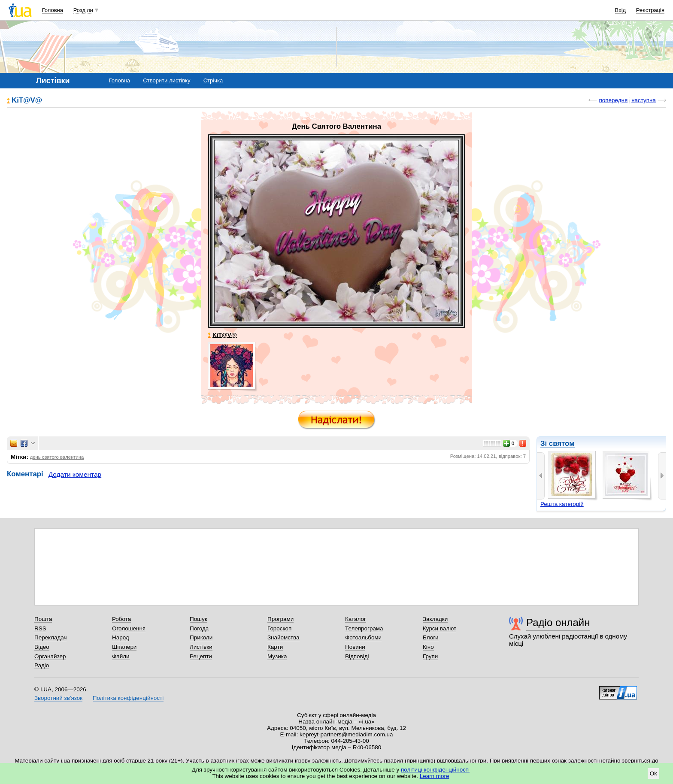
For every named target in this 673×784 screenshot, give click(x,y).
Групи (430, 656)
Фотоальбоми (363, 637)
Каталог (356, 619)
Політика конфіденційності (128, 698)
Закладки (435, 619)
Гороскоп (279, 628)
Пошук (199, 619)
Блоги (431, 637)
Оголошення (129, 628)
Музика (277, 656)
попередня (613, 100)
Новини (355, 647)
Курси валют (440, 628)
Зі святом (558, 443)
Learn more (435, 776)
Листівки (201, 647)
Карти (275, 647)
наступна (644, 100)
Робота (121, 619)
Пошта (43, 619)
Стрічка (213, 80)
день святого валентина (57, 457)
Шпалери (124, 647)
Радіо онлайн (558, 622)
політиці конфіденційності (435, 770)
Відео (42, 647)
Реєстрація (650, 10)
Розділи (83, 10)
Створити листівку (167, 80)
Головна (53, 10)
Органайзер (50, 656)
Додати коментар (75, 474)
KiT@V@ (27, 101)
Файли (121, 656)
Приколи (201, 637)
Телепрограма (364, 628)
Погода (199, 628)
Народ (121, 637)
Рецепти (201, 656)
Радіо (42, 665)
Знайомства (283, 637)
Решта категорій (562, 504)
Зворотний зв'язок (58, 698)
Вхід (621, 10)
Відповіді (357, 656)
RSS (40, 628)
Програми (280, 619)
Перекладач (50, 637)
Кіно (428, 647)
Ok (653, 773)
